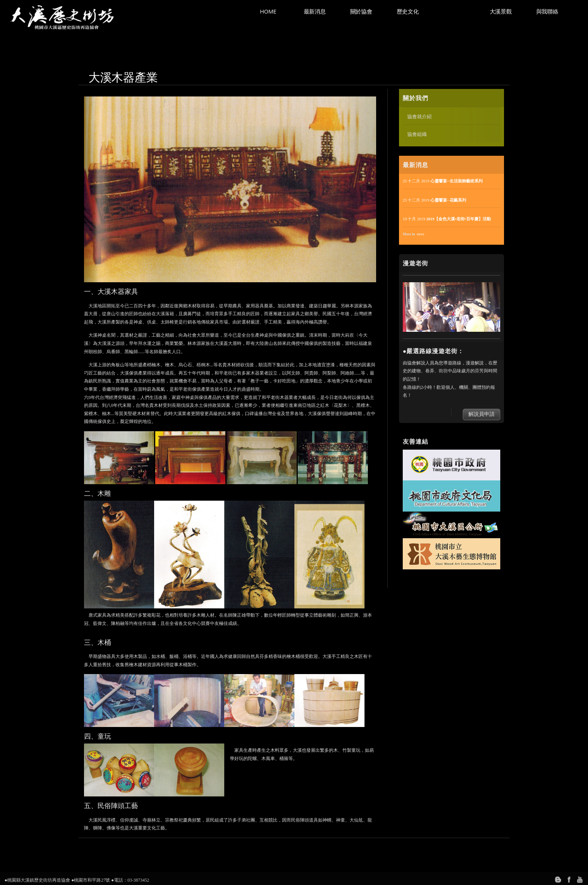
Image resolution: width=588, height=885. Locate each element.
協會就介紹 (419, 116)
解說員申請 (481, 414)
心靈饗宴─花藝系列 (448, 200)
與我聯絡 (547, 11)
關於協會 (361, 11)
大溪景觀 (501, 11)
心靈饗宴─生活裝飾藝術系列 (457, 181)
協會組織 (417, 134)
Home (268, 11)
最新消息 (315, 11)
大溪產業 (454, 11)
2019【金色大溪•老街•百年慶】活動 (459, 219)
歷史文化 (408, 11)
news (421, 234)
